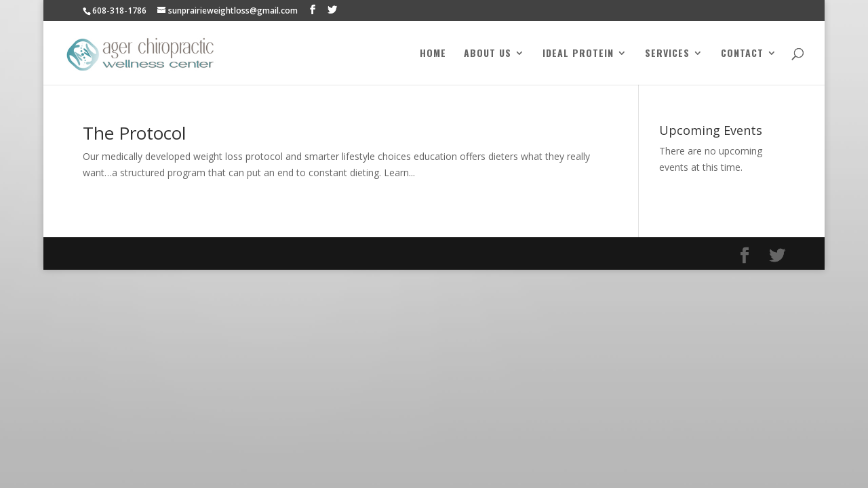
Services (667, 54)
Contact (742, 54)
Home (433, 54)
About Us (488, 54)
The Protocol (134, 133)
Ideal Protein (578, 54)
